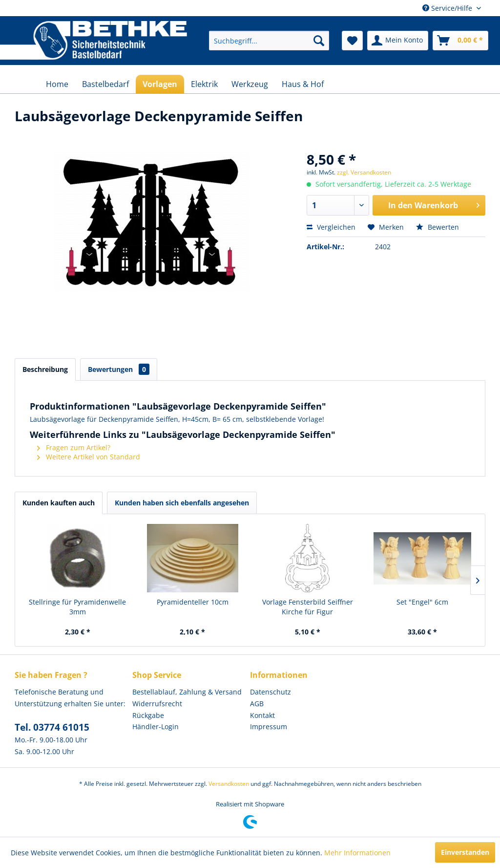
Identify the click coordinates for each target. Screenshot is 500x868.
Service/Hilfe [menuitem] (448, 8)
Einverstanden (465, 852)
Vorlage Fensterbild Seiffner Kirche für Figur (308, 607)
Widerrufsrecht (157, 704)
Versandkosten (229, 784)
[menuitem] (269, 41)
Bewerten (437, 227)
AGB (257, 704)
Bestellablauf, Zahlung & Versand (187, 692)
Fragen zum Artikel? (74, 447)
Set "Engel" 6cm (422, 602)
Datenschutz (271, 692)
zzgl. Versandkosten (364, 172)
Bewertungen (119, 369)
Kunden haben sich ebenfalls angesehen (182, 503)
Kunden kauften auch (59, 503)
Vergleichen (331, 227)
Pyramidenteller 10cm (193, 602)
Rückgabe (148, 715)
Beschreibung (45, 369)
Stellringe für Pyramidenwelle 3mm (77, 607)
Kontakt (262, 715)
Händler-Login (156, 727)
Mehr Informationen (357, 853)
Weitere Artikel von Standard (89, 457)
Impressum (269, 727)
